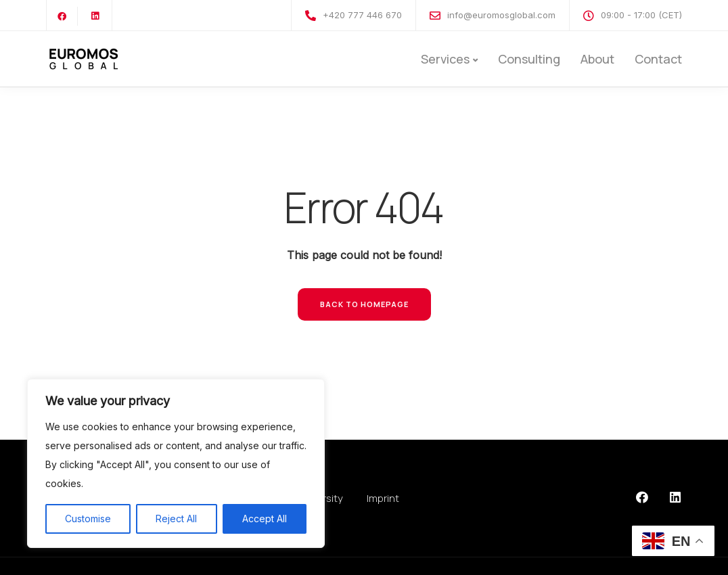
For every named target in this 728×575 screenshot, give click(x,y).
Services (445, 59)
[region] (176, 463)
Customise (88, 519)
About (597, 59)
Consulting (529, 59)
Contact (658, 59)
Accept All (265, 519)
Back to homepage (364, 304)
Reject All (176, 519)
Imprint (383, 498)
